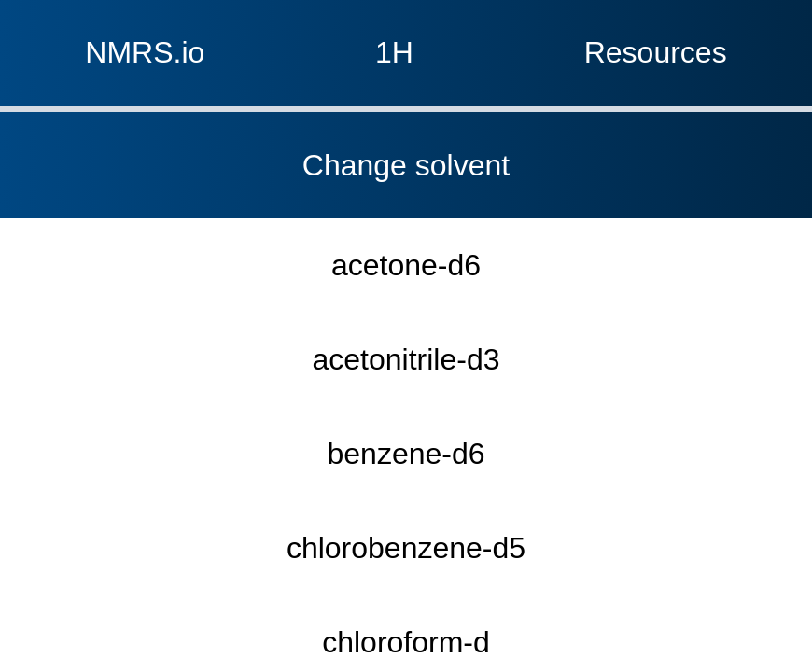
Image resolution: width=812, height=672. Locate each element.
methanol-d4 (406, 405)
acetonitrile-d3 (406, 153)
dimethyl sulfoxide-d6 (406, 363)
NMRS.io (50, 21)
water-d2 (406, 573)
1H (399, 21)
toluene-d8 (406, 531)
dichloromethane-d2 (406, 321)
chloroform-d (406, 279)
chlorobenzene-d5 (406, 237)
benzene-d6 (406, 195)
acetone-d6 (406, 111)
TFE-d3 (406, 447)
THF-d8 (406, 489)
